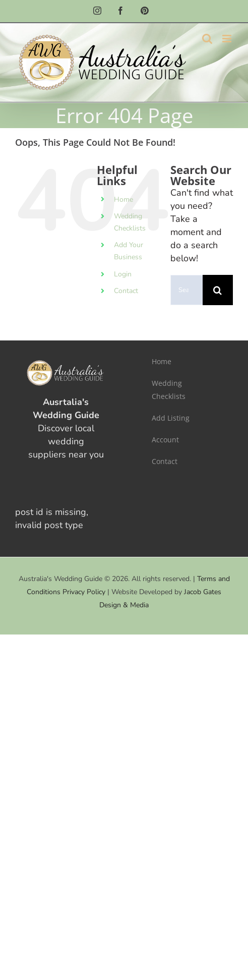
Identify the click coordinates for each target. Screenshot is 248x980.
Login (123, 274)
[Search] (218, 290)
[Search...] (187, 290)
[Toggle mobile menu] (228, 39)
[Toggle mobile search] (207, 39)
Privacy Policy (84, 592)
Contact (126, 291)
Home (123, 199)
